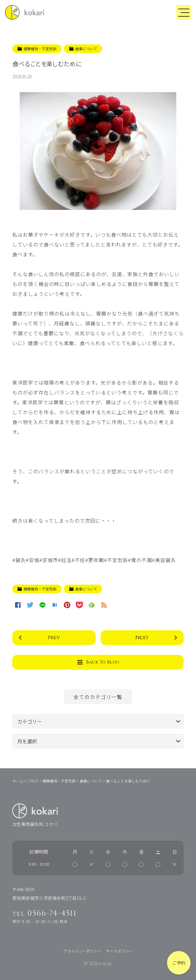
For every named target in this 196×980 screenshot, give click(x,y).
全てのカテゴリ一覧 (98, 697)
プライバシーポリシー (82, 951)
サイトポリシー (120, 951)
